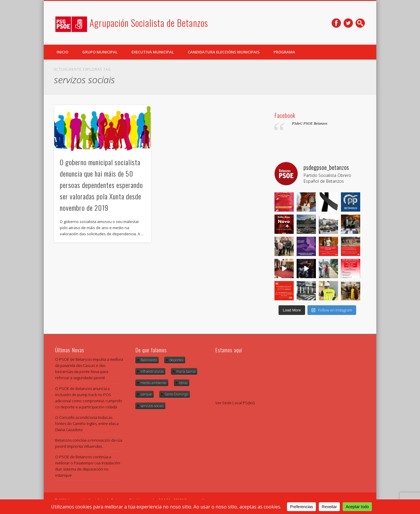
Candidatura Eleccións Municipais (224, 52)
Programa (284, 52)
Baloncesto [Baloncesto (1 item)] (149, 360)
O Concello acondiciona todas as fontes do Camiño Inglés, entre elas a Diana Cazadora (87, 424)
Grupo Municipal (100, 52)
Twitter (348, 23)
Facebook (336, 23)
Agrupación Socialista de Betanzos (149, 23)
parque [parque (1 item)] (146, 394)
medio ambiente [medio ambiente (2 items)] (154, 383)
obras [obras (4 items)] (183, 383)
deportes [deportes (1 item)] (176, 360)
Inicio (62, 52)
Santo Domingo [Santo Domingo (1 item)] (176, 394)
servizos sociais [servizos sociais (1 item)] (152, 406)
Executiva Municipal (153, 52)
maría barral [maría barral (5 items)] (186, 371)
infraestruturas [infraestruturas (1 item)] (152, 371)
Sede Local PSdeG (239, 403)
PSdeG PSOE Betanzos (310, 123)
